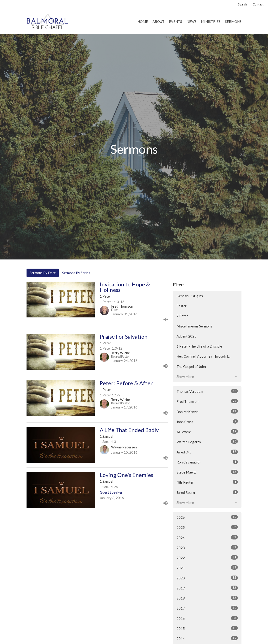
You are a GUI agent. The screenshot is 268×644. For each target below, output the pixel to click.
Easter (182, 306)
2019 (207, 588)
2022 (207, 558)
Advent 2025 (186, 336)
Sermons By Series (76, 273)
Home (143, 21)
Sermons (233, 21)
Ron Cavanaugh (207, 462)
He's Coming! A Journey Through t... (203, 356)
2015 (207, 628)
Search (243, 4)
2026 (207, 517)
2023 (207, 547)
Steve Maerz (207, 472)
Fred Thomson (207, 401)
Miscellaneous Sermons (194, 326)
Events (176, 21)
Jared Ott (207, 452)
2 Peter (182, 316)
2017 (207, 608)
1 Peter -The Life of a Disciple (199, 346)
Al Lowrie (207, 432)
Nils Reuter (207, 482)
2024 (207, 537)
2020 (207, 578)
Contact (258, 4)
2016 (207, 618)
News (192, 21)
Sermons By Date (43, 273)
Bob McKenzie (207, 411)
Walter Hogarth (207, 442)
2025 (207, 527)
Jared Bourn (207, 492)
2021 (207, 568)
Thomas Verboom (207, 391)
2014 (207, 638)
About (158, 21)
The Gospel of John (191, 367)
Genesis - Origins (190, 296)
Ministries (211, 21)
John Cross (207, 421)
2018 (207, 598)
